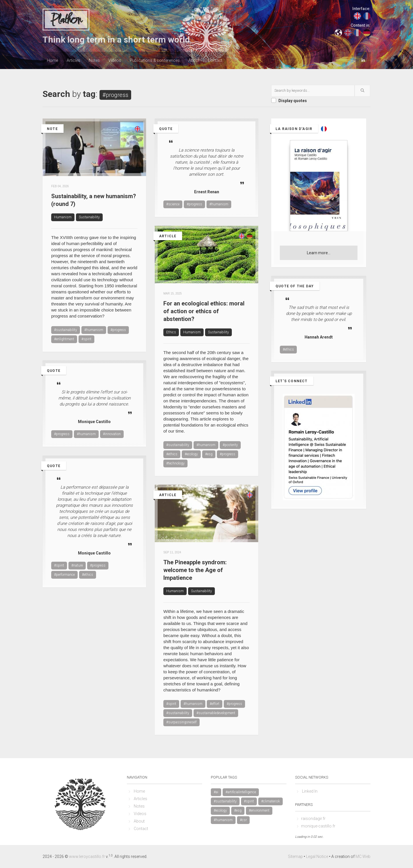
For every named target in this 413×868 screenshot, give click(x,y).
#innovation (112, 434)
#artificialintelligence (241, 792)
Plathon (66, 20)
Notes (94, 60)
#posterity (230, 445)
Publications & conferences (155, 60)
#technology (175, 463)
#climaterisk (270, 801)
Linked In (310, 791)
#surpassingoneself (181, 722)
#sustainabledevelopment (216, 713)
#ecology (191, 454)
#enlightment (64, 339)
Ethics (171, 332)
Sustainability (89, 217)
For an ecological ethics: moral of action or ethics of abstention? (204, 311)
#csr (243, 820)
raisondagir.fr (313, 819)
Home (52, 60)
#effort (215, 704)
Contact (215, 60)
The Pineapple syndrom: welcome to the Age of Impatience (195, 570)
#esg (209, 454)
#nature (77, 565)
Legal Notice (317, 856)
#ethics (172, 454)
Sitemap (295, 856)
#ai (216, 792)
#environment (259, 810)
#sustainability (66, 330)
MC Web (363, 856)
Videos (115, 60)
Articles (73, 60)
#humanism (94, 330)
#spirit (86, 339)
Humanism (63, 217)
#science (173, 204)
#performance (64, 575)
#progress (118, 330)
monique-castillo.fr (318, 826)
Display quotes (293, 101)
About (194, 60)
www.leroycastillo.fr (87, 856)
